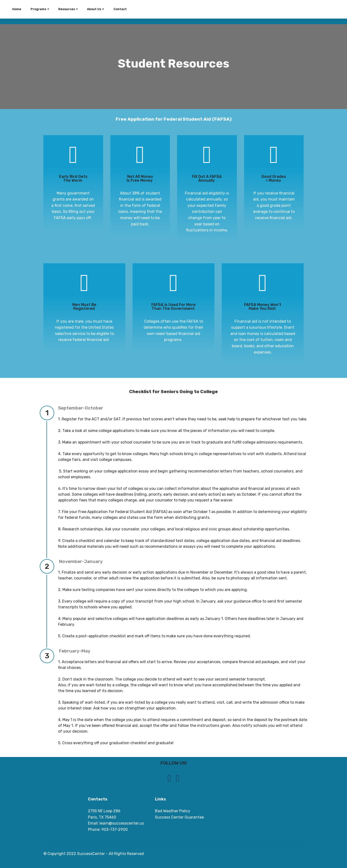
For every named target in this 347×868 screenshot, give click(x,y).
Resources (67, 9)
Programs (38, 9)
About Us (94, 9)
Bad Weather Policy (173, 811)
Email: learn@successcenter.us (116, 823)
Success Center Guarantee (179, 817)
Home (17, 9)
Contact (120, 9)
